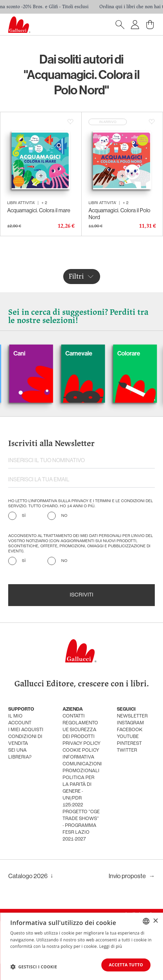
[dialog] (81, 946)
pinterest (129, 744)
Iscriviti (81, 595)
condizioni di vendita (25, 740)
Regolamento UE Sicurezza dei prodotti (80, 730)
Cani (29, 353)
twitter (127, 750)
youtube (128, 737)
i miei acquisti (26, 730)
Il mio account (20, 720)
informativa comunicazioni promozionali (81, 764)
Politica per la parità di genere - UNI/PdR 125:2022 (78, 791)
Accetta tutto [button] (125, 965)
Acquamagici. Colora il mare (39, 210)
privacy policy (81, 744)
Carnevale (89, 353)
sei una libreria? (20, 754)
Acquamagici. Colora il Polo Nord (119, 214)
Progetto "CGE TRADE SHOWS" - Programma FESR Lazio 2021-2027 (81, 826)
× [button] (155, 921)
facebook (130, 730)
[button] (34, 967)
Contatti (74, 716)
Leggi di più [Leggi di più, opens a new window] (111, 946)
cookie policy (81, 750)
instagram (130, 723)
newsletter (132, 716)
